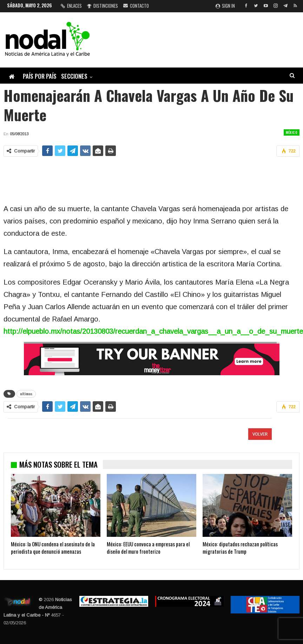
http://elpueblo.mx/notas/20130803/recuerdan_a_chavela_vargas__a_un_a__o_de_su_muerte (153, 331)
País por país (40, 76)
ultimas (26, 394)
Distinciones (103, 6)
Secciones (74, 76)
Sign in (225, 6)
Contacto (136, 6)
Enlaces (71, 6)
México (292, 132)
